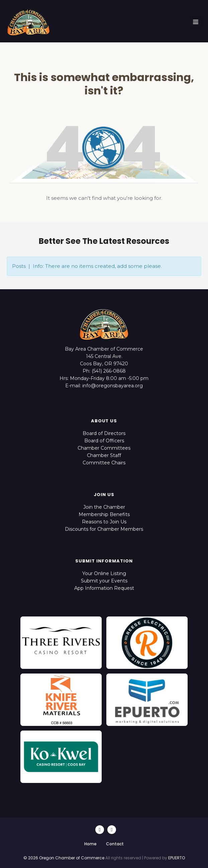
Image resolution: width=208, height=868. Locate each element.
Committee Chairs (104, 463)
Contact (115, 844)
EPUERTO (177, 858)
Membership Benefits (104, 514)
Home (90, 844)
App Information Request (104, 588)
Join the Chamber (104, 507)
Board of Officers (104, 441)
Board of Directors (104, 433)
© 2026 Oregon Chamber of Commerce (64, 858)
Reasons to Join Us (104, 522)
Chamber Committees (104, 448)
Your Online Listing (104, 573)
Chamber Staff (104, 455)
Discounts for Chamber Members (104, 529)
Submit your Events (104, 581)
